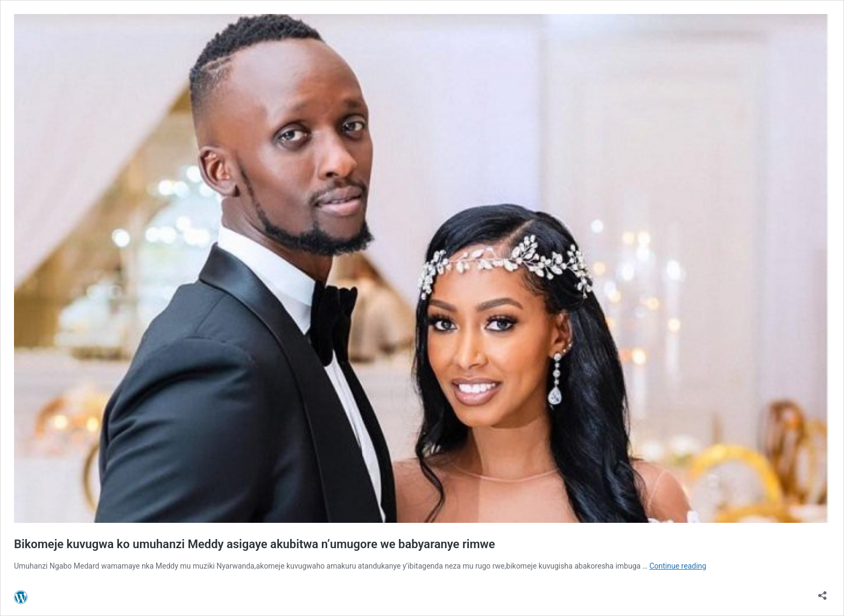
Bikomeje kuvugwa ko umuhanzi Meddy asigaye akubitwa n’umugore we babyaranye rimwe (255, 544)
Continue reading (678, 566)
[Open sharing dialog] (822, 592)
